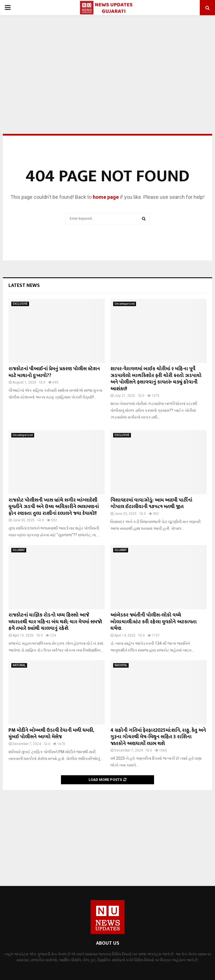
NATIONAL (19, 665)
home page (106, 197)
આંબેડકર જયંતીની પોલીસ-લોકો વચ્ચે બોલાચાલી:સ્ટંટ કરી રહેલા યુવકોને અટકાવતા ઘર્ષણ (153, 622)
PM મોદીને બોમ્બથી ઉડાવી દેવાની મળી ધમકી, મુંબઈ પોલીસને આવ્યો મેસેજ (51, 734)
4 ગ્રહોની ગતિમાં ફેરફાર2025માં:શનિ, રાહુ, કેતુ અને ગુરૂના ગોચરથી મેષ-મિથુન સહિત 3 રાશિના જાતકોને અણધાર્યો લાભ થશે (158, 737)
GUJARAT (19, 550)
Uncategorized (125, 304)
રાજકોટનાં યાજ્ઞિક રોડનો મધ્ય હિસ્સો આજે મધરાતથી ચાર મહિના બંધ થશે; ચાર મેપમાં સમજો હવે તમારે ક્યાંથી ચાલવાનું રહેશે (55, 622)
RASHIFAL (121, 665)
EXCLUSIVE (20, 304)
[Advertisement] (107, 60)
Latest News (24, 286)
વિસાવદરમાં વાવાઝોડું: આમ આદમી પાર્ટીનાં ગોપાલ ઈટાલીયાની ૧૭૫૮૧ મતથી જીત (151, 503)
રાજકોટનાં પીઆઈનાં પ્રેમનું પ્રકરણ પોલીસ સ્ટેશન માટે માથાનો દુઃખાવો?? (54, 372)
